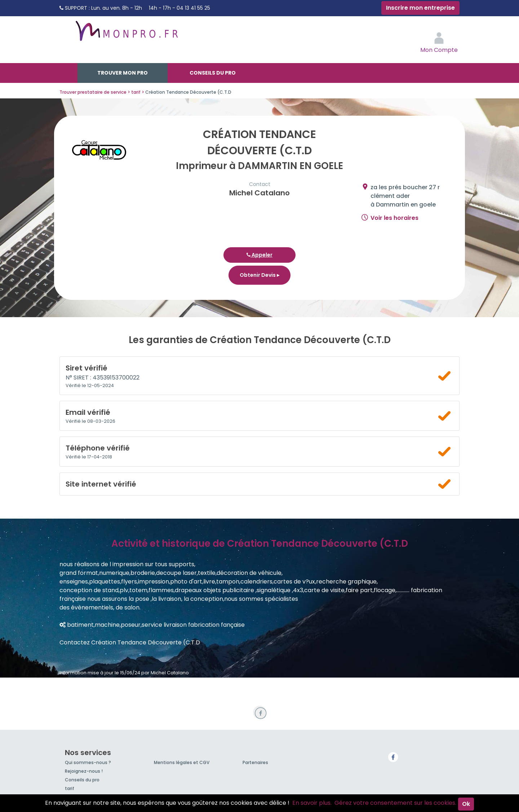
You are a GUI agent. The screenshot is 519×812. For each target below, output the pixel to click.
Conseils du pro (213, 73)
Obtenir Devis (259, 275)
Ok (466, 804)
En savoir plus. (312, 803)
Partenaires (255, 762)
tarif (70, 788)
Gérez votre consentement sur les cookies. (395, 803)
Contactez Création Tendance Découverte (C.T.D (130, 642)
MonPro (126, 34)
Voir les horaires (394, 218)
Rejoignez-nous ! (84, 771)
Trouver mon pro (123, 73)
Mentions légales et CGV (182, 762)
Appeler (259, 255)
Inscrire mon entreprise (420, 8)
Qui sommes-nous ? (88, 762)
